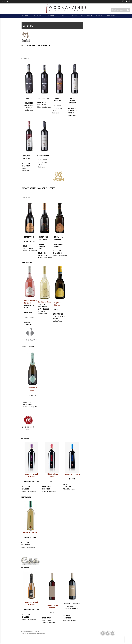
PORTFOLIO (49, 16)
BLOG (62, 16)
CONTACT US (111, 16)
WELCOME (25, 16)
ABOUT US (37, 16)
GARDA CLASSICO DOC (43, 246)
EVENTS (74, 16)
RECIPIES (99, 16)
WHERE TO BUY (86, 16)
